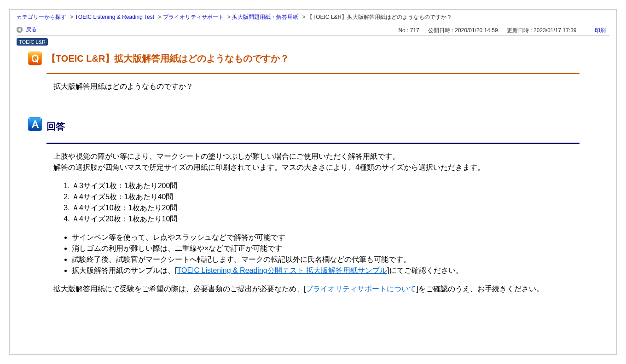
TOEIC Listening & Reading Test (115, 17)
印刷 (600, 30)
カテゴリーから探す (41, 17)
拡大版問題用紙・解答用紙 (265, 17)
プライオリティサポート (193, 17)
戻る (31, 29)
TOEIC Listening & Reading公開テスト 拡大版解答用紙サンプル (282, 270)
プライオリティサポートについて (361, 289)
